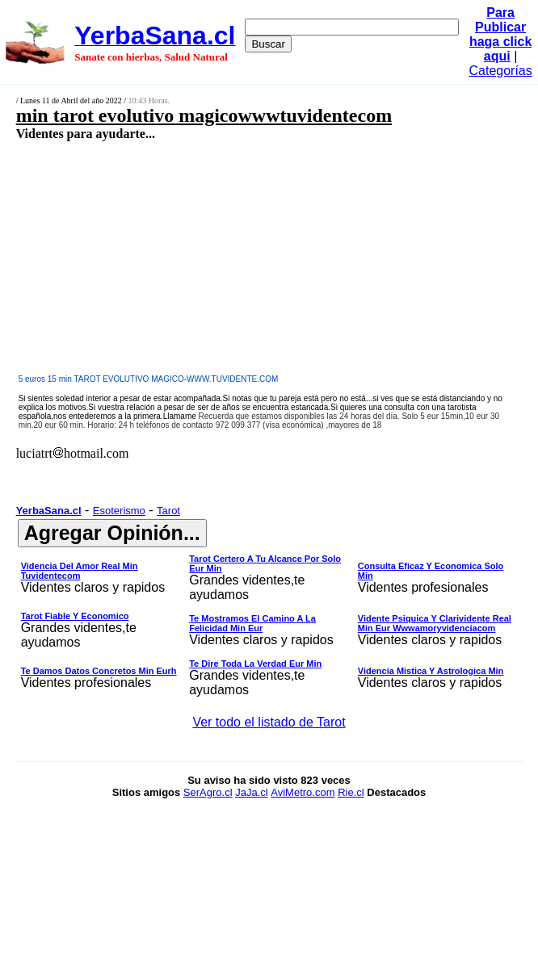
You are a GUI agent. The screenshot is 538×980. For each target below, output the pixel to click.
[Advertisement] (231, 257)
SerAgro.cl (208, 792)
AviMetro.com (303, 792)
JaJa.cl (251, 792)
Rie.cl (351, 792)
